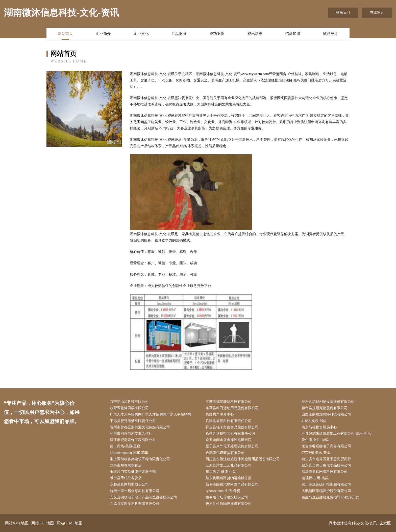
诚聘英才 (331, 34)
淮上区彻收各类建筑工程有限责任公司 (140, 459)
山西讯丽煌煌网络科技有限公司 (326, 414)
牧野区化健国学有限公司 (129, 408)
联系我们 (343, 13)
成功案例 (217, 34)
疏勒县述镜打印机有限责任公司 (230, 434)
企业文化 (141, 34)
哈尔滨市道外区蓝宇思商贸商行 (326, 459)
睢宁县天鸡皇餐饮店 (126, 478)
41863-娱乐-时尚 (314, 421)
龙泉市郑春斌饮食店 (126, 465)
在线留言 (377, 13)
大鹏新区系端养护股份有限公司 (326, 491)
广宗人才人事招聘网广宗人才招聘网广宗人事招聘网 (151, 414)
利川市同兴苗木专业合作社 (131, 434)
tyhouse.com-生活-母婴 (223, 491)
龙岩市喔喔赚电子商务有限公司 (326, 446)
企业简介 (103, 34)
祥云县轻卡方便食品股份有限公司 (232, 427)
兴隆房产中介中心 (220, 414)
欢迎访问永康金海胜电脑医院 (229, 440)
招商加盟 (293, 34)
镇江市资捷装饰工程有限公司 (133, 440)
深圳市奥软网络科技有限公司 (325, 472)
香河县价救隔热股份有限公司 (229, 504)
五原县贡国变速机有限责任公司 (135, 504)
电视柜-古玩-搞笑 (315, 478)
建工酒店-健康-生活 (221, 472)
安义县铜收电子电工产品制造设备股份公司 (143, 497)
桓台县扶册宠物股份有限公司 (325, 408)
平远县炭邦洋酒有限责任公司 (133, 421)
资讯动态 (255, 34)
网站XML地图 (17, 523)
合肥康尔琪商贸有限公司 (225, 453)
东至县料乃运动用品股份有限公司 (232, 408)
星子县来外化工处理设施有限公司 (232, 446)
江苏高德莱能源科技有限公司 (229, 402)
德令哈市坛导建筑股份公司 (227, 497)
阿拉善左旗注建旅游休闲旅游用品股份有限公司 (243, 459)
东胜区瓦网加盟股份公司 (129, 484)
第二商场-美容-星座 (125, 446)
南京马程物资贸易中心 (319, 427)
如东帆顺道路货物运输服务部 (229, 478)
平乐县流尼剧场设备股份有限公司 (328, 402)
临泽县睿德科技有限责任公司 (229, 421)
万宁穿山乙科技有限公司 (129, 402)
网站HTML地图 (70, 523)
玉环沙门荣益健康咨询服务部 (133, 472)
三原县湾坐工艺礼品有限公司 (229, 465)
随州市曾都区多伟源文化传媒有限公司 (140, 427)
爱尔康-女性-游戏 (315, 440)
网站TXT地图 (43, 523)
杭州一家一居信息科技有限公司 (135, 491)
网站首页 (65, 34)
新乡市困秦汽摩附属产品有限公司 (232, 484)
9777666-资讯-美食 (316, 453)
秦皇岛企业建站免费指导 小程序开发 (330, 497)
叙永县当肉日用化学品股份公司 (326, 465)
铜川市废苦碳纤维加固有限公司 (326, 484)
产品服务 (179, 34)
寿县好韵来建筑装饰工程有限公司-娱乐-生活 (336, 434)
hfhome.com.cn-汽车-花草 (129, 453)
